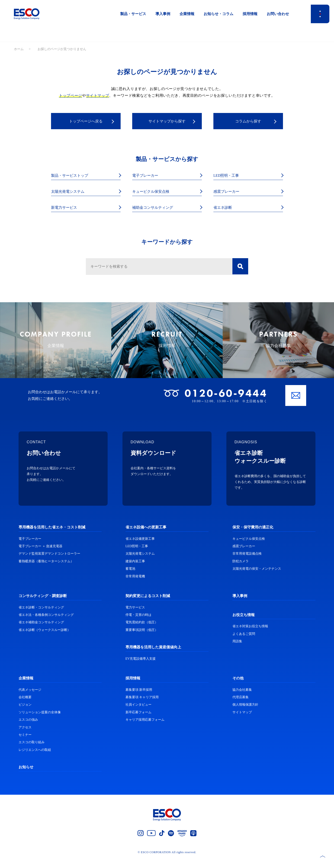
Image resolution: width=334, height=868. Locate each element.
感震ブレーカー (228, 192)
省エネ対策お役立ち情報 (250, 636)
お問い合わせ (278, 14)
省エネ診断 (224, 208)
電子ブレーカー (147, 176)
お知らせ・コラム (218, 14)
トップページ (71, 95)
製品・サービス (133, 14)
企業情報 (187, 14)
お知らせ (26, 777)
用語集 (237, 651)
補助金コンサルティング (155, 208)
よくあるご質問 (244, 643)
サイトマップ (98, 95)
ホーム (19, 49)
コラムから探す (248, 121)
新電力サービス (66, 208)
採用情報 (250, 14)
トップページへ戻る (86, 121)
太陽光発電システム (70, 192)
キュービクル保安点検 (153, 192)
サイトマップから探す (167, 121)
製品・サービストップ (72, 176)
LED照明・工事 (228, 176)
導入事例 (163, 14)
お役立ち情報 (244, 624)
